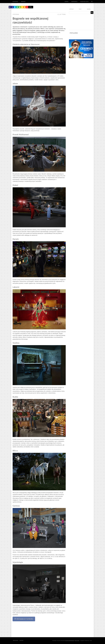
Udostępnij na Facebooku (24, 619)
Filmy (80, 9)
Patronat (23, 2)
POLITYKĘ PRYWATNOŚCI (70, 641)
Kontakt (22, 640)
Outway (27, 640)
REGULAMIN (77, 641)
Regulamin (16, 640)
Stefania (16, 14)
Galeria (89, 9)
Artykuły (72, 9)
